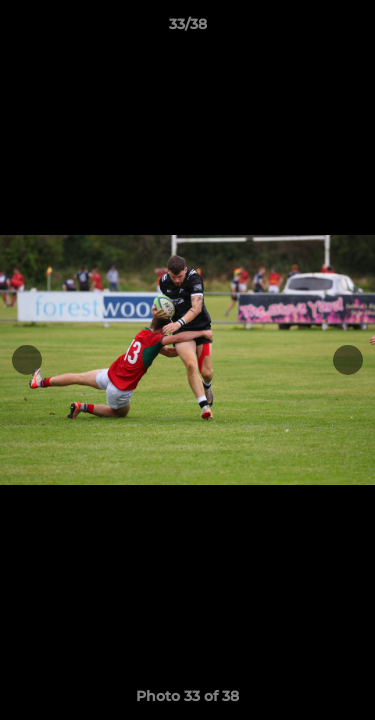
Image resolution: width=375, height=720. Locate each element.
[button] (351, 29)
